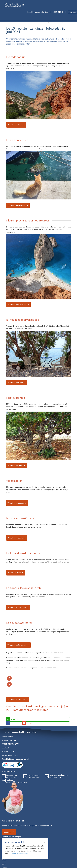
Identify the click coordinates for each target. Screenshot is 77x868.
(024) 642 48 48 (60, 12)
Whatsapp (15, 719)
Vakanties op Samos (15, 382)
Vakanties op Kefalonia (16, 205)
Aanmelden (8, 832)
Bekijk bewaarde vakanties (39, 12)
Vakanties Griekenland (16, 699)
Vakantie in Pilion (14, 573)
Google (30, 723)
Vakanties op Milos (15, 125)
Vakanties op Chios (15, 466)
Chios (4, 860)
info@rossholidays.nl (10, 755)
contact (73, 12)
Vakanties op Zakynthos (17, 304)
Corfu (4, 864)
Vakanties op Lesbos (16, 503)
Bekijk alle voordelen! (20, 853)
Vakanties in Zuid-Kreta (17, 608)
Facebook (15, 723)
